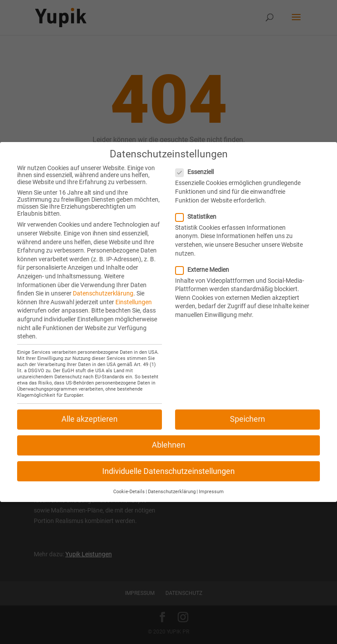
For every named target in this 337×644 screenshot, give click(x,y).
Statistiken (199, 212)
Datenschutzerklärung (103, 288)
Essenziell (198, 167)
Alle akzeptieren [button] (90, 414)
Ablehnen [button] (168, 441)
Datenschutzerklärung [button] (172, 487)
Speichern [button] (247, 414)
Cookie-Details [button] (129, 487)
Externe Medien (206, 265)
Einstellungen (134, 297)
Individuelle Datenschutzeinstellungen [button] (168, 466)
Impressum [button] (211, 487)
